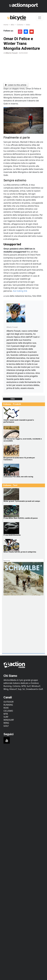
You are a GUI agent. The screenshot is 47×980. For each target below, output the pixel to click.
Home (6, 25)
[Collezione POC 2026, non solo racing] (23, 470)
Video (28, 25)
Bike (12, 25)
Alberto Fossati (11, 53)
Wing (6, 723)
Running (8, 705)
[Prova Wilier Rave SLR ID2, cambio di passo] (23, 511)
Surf (6, 717)
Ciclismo (20, 25)
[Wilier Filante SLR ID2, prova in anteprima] (23, 545)
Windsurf (9, 720)
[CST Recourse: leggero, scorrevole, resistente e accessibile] (23, 432)
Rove (6, 708)
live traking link (20, 291)
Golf (6, 726)
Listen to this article (16, 85)
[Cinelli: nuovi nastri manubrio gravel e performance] (23, 413)
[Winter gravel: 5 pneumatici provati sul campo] (23, 494)
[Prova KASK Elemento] (23, 528)
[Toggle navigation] (40, 18)
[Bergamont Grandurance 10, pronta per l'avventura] (23, 451)
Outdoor (9, 702)
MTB (6, 714)
